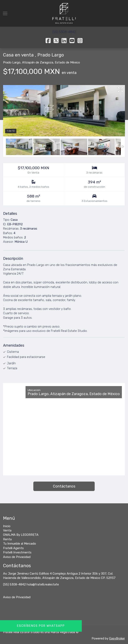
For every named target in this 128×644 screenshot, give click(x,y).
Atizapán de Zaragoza (38, 62)
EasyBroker (117, 638)
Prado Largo (12, 62)
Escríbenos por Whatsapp (41, 626)
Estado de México (67, 62)
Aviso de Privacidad (17, 597)
